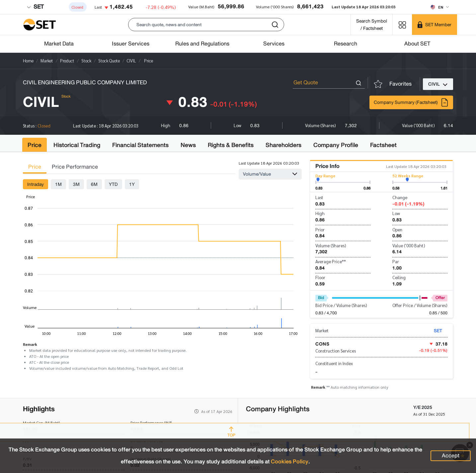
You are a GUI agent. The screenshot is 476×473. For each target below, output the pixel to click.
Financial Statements (140, 145)
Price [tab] (35, 167)
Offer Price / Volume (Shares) (420, 305)
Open (397, 230)
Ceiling (399, 277)
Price (35, 145)
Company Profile (336, 145)
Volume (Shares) (331, 245)
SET (35, 7)
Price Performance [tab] (75, 167)
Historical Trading (77, 145)
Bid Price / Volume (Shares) (341, 305)
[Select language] (440, 7)
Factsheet (383, 145)
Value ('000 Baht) (409, 245)
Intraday (36, 184)
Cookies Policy (290, 462)
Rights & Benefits (231, 145)
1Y (132, 184)
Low (396, 213)
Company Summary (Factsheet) (411, 102)
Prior (320, 230)
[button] (206, 25)
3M (76, 184)
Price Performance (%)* (151, 423)
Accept (451, 456)
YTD (113, 184)
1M (58, 184)
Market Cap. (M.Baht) (41, 423)
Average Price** (331, 261)
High (320, 213)
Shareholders (283, 145)
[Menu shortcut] (402, 24)
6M (94, 184)
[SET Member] (435, 25)
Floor (320, 277)
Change (400, 197)
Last (319, 197)
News (188, 145)
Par (396, 261)
